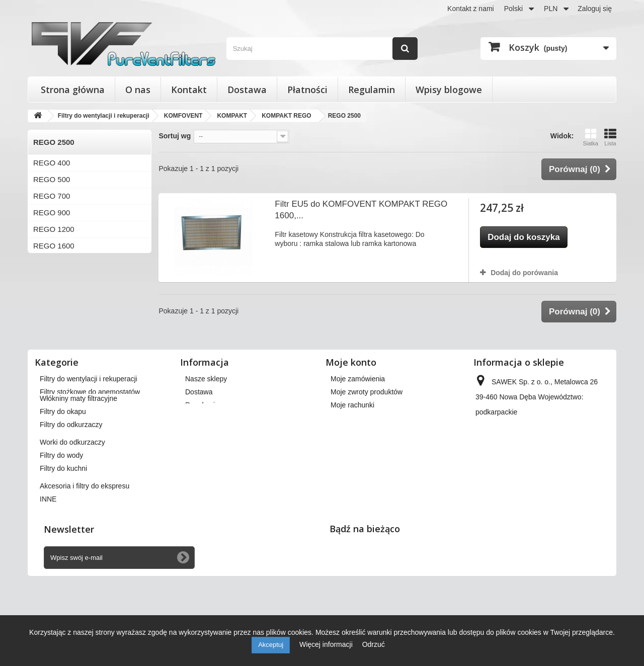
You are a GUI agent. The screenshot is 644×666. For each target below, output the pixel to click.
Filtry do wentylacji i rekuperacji (89, 414)
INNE (48, 559)
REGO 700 (52, 196)
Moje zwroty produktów (367, 428)
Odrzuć (374, 644)
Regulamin (372, 90)
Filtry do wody (61, 515)
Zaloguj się (595, 9)
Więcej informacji (327, 644)
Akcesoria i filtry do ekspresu (85, 546)
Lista (610, 137)
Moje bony (347, 480)
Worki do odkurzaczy (72, 502)
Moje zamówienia (358, 414)
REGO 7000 (54, 345)
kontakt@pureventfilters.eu (557, 500)
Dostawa (247, 90)
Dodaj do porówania (524, 273)
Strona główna (73, 90)
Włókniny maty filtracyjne (78, 458)
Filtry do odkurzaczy (71, 484)
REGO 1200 (54, 229)
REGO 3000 (54, 296)
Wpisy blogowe (449, 90)
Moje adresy (350, 454)
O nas (138, 90)
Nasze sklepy (206, 414)
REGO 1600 (54, 246)
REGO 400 (52, 163)
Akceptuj (271, 645)
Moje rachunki (352, 441)
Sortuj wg (175, 136)
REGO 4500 (54, 329)
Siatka (590, 137)
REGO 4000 (54, 312)
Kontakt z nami (471, 9)
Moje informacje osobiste (370, 467)
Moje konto (351, 398)
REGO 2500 (54, 279)
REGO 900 (52, 213)
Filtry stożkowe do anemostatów (90, 428)
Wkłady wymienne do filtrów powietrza (99, 441)
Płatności (307, 90)
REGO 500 (52, 179)
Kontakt (189, 90)
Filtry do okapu (63, 471)
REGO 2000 (54, 262)
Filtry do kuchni (63, 528)
